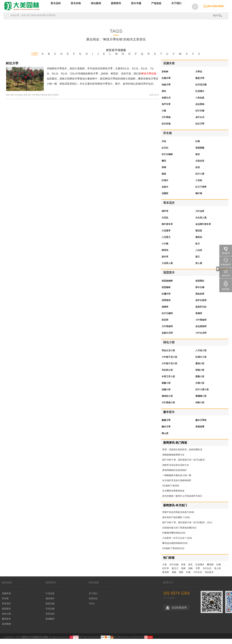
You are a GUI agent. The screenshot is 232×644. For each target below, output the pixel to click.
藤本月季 (166, 432)
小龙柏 (199, 186)
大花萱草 (166, 236)
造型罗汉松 (201, 312)
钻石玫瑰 (166, 129)
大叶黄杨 (166, 122)
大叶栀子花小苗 (169, 369)
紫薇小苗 (200, 382)
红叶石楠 (200, 116)
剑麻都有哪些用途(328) (174, 538)
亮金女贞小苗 (168, 356)
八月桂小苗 (201, 356)
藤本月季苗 (201, 425)
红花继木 (200, 96)
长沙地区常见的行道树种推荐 (177, 486)
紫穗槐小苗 (201, 401)
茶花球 (165, 325)
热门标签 (32, 20)
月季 (34, 100)
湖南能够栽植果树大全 (173, 460)
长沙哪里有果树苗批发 (173, 496)
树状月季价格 (42, 100)
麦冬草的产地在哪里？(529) (176, 523)
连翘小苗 (166, 395)
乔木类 (168, 138)
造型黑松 (200, 286)
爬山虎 (165, 438)
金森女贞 (166, 103)
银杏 (198, 159)
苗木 (190, 570)
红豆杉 (165, 153)
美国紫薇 (200, 153)
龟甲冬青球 (201, 305)
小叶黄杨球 (201, 325)
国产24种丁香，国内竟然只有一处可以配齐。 (185, 465)
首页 (24, 20)
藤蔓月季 (166, 425)
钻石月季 (200, 129)
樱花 (164, 166)
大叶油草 (200, 216)
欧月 (198, 249)
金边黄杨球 (201, 332)
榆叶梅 (199, 199)
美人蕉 (199, 268)
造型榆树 (166, 292)
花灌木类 (169, 69)
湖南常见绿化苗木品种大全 (176, 470)
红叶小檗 (200, 179)
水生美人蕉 (201, 223)
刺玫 (164, 96)
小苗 (164, 570)
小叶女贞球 (201, 338)
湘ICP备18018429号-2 (90, 642)
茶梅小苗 (200, 375)
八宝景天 (166, 242)
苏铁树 (165, 77)
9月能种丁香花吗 (171, 491)
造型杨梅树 (167, 286)
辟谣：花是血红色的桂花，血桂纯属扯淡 (182, 455)
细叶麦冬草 (167, 229)
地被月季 (166, 90)
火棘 (164, 116)
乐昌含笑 (200, 166)
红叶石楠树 (167, 159)
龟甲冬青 (166, 109)
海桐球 (165, 312)
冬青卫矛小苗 (168, 382)
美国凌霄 (200, 432)
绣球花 (165, 255)
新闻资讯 (116, 8)
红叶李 (166, 574)
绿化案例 (96, 8)
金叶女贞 (200, 122)
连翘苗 (165, 199)
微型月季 (200, 83)
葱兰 (198, 262)
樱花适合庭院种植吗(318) (175, 548)
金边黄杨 (200, 109)
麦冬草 (165, 262)
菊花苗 (199, 236)
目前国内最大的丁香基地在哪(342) (179, 533)
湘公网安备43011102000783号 (127, 642)
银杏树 (166, 577)
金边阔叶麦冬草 (203, 229)
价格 (183, 570)
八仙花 (199, 255)
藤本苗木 (169, 417)
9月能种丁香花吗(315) (173, 554)
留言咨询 (226, 273)
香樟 (164, 173)
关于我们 (176, 8)
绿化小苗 (169, 348)
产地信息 (156, 8)
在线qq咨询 (226, 262)
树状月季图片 (54, 100)
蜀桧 (181, 577)
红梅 (188, 577)
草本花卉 (169, 208)
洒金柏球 (200, 299)
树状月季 (12, 69)
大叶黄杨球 (167, 332)
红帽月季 (166, 83)
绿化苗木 (209, 577)
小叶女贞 (198, 577)
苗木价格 (76, 8)
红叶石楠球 (167, 319)
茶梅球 (199, 319)
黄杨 (174, 577)
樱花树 (210, 570)
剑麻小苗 (200, 408)
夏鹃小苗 (200, 369)
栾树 (183, 574)
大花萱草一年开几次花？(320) (177, 543)
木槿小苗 (200, 388)
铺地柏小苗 (167, 401)
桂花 (198, 173)
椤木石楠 (200, 292)
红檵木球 (166, 299)
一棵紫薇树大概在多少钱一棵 (177, 481)
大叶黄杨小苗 (168, 408)
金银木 (165, 192)
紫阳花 (199, 242)
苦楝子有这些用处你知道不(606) (178, 517)
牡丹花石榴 (201, 90)
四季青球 (166, 305)
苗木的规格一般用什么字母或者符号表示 (182, 501)
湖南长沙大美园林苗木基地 (35, 642)
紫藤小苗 (166, 388)
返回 (217, 21)
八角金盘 (200, 103)
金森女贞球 (167, 338)
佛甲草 (165, 216)
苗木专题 (136, 8)
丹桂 (164, 146)
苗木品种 (56, 8)
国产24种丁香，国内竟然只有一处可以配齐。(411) (187, 528)
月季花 (199, 77)
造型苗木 (169, 278)
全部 (35, 59)
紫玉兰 (175, 574)
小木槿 (165, 249)
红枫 (198, 146)
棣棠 (164, 179)
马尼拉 (165, 223)
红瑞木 (165, 186)
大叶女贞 (207, 574)
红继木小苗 (201, 362)
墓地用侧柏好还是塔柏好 (174, 475)
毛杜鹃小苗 (167, 375)
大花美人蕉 (167, 268)
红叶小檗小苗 (202, 395)
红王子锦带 (201, 192)
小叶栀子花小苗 (169, 362)
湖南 (190, 574)
